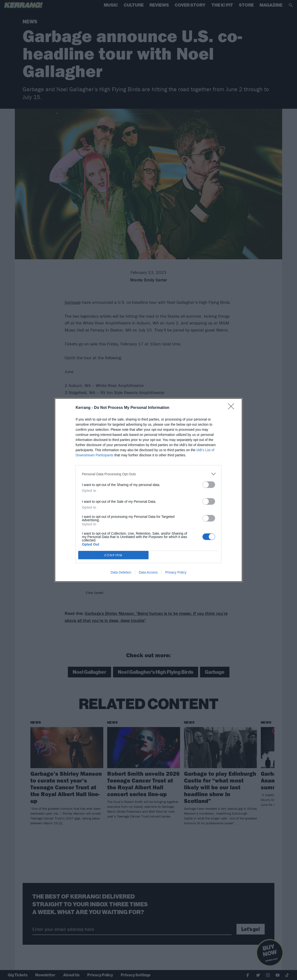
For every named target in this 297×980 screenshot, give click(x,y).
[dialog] (148, 490)
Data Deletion (121, 572)
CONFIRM (113, 555)
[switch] (209, 485)
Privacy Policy (176, 572)
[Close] (233, 408)
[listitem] (148, 474)
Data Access (148, 572)
